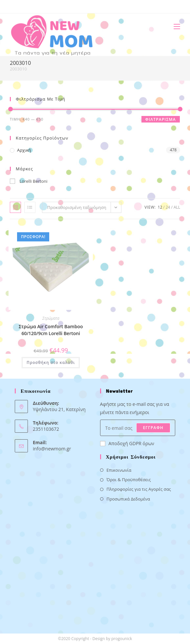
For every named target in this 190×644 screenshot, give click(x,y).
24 (168, 207)
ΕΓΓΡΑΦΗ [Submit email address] (153, 428)
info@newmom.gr (52, 449)
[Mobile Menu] (174, 26)
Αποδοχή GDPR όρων (127, 443)
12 (160, 207)
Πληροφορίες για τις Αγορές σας (139, 489)
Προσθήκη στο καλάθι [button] (51, 362)
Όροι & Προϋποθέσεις (129, 480)
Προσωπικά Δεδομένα (128, 499)
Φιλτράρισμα (161, 119)
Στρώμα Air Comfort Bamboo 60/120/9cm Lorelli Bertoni (51, 330)
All (177, 207)
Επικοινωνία (119, 470)
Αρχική (24, 150)
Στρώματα (51, 318)
